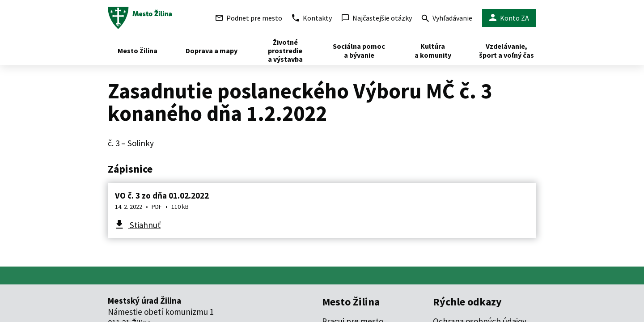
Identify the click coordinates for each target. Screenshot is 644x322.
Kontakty (312, 18)
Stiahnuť (144, 225)
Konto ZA (509, 18)
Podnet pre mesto (249, 18)
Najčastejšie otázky (377, 18)
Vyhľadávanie (447, 19)
